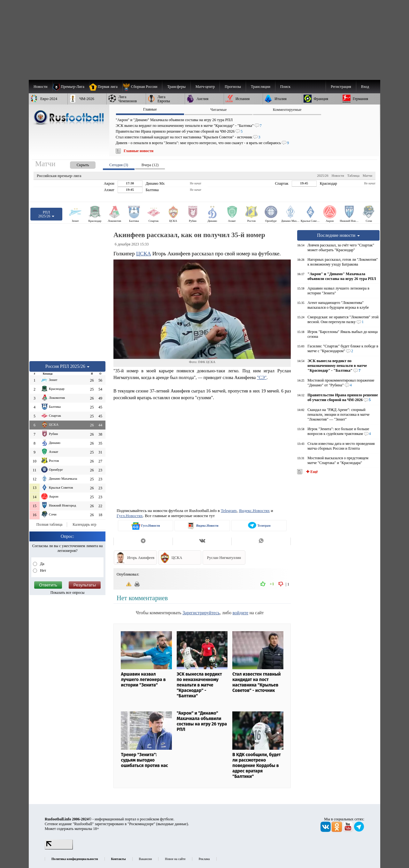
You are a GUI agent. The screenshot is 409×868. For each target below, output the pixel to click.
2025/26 (323, 175)
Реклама (204, 859)
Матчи (367, 175)
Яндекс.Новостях (254, 511)
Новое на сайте (175, 859)
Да (42, 564)
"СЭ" (262, 377)
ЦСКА (144, 254)
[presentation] (76, 164)
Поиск (285, 87)
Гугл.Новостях (130, 516)
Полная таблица (49, 524)
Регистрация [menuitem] (341, 87)
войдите (240, 613)
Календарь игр (84, 524)
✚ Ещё (311, 472)
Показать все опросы (68, 593)
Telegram (229, 511)
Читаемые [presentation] (218, 110)
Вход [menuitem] (365, 87)
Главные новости (139, 151)
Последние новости (338, 235)
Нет (42, 570)
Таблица (353, 175)
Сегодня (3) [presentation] (119, 165)
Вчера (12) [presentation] (150, 165)
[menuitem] (142, 87)
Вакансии (146, 859)
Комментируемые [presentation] (287, 110)
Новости (338, 175)
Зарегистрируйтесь (201, 613)
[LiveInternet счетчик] (59, 848)
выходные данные (172, 824)
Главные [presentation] (150, 109)
